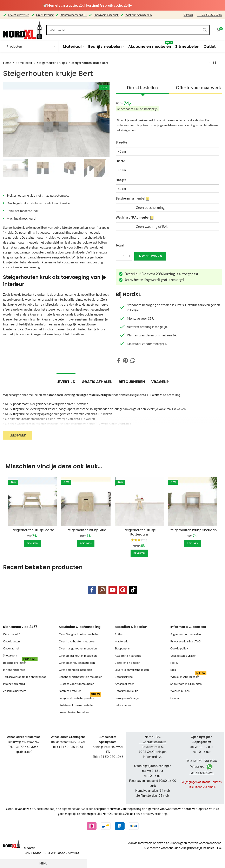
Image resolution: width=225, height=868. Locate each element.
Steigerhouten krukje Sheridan (193, 530)
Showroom (10, 656)
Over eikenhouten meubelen (77, 663)
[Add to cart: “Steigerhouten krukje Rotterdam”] (139, 553)
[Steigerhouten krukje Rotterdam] (139, 501)
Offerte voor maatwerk (198, 87)
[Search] (128, 30)
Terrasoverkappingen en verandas (25, 677)
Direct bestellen (142, 87)
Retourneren (123, 705)
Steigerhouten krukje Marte (32, 530)
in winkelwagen (150, 256)
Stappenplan (123, 648)
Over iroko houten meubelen (77, 641)
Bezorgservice (124, 677)
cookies (119, 814)
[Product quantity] (124, 256)
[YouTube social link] (113, 590)
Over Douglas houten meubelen (79, 634)
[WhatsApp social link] (133, 361)
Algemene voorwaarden (186, 634)
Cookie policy (179, 648)
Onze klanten (11, 641)
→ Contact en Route (153, 742)
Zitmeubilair (24, 63)
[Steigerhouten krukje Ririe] (86, 501)
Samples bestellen (70, 691)
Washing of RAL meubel (135, 217)
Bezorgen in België (126, 691)
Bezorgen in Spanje (127, 698)
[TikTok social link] (133, 590)
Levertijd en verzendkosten (132, 670)
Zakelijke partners (15, 691)
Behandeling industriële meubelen (81, 677)
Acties (119, 634)
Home (7, 63)
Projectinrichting (14, 684)
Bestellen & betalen (131, 627)
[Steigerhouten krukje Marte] (32, 501)
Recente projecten (20, 662)
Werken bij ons (180, 691)
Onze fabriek (11, 648)
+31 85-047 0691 (202, 773)
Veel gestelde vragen (183, 656)
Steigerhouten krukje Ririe (86, 530)
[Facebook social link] (119, 361)
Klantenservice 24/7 (20, 627)
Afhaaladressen (125, 684)
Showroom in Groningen (186, 684)
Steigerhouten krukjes (52, 63)
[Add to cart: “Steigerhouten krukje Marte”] (32, 543)
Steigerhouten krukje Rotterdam (139, 532)
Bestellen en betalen (127, 663)
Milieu (174, 663)
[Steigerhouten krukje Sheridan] (193, 501)
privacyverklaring (155, 814)
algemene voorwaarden (78, 809)
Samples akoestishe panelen (80, 697)
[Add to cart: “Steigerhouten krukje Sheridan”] (193, 543)
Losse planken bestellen (74, 712)
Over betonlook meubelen (75, 670)
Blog (173, 670)
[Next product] (219, 63)
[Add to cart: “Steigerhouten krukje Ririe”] (86, 543)
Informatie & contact (188, 627)
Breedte (121, 142)
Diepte (120, 161)
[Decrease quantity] (118, 256)
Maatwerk (121, 641)
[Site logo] (23, 30)
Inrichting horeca (14, 670)
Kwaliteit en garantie (128, 656)
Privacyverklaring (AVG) (186, 641)
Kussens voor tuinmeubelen (77, 684)
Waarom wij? (11, 634)
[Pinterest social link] (125, 361)
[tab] (66, 380)
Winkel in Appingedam (188, 676)
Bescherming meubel (133, 198)
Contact (188, 15)
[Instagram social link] (102, 590)
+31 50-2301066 (211, 15)
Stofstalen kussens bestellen (77, 705)
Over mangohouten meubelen (78, 648)
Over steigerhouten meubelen (78, 656)
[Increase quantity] (130, 256)
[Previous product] (210, 63)
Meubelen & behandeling (80, 627)
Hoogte (121, 180)
